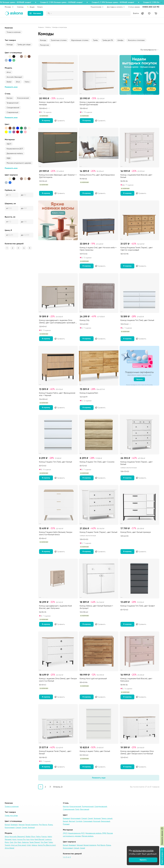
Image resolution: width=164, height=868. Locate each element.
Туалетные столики (59, 40)
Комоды (10, 45)
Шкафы (120, 40)
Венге (45, 825)
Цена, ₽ (8, 230)
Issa (28, 839)
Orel (11, 842)
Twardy (7, 845)
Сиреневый (88, 821)
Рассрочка (44, 45)
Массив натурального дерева (19, 163)
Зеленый (97, 818)
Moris (7, 842)
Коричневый (10, 827)
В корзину (46, 121)
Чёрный (21, 825)
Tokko (51, 842)
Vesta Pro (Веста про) (47, 845)
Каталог (35, 13)
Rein (19, 842)
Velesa (34, 845)
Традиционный (13, 103)
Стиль (8, 94)
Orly (15, 842)
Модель (8, 68)
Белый (7, 825)
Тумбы (95, 40)
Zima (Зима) (9, 848)
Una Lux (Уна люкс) (19, 845)
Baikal (9, 82)
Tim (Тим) (44, 842)
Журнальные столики (80, 40)
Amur (9, 72)
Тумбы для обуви (24, 45)
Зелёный (31, 827)
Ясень (50, 825)
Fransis (44, 836)
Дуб (40, 825)
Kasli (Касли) (39, 839)
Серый (18, 827)
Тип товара (10, 40)
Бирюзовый (106, 821)
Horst (14, 839)
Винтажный (85, 809)
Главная (41, 27)
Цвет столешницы (13, 53)
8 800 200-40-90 (151, 7)
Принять (143, 860)
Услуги (40, 7)
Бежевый (14, 825)
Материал (10, 139)
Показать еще (99, 778)
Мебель (48, 27)
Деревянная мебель (15, 153)
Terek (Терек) (35, 842)
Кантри (10, 98)
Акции (31, 7)
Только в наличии (14, 32)
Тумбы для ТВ (108, 40)
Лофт (77, 809)
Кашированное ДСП (15, 149)
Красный (97, 821)
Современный (12, 112)
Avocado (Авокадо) (14, 77)
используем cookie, (143, 851)
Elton (18, 82)
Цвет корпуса (11, 175)
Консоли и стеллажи (136, 40)
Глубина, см (10, 190)
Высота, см (10, 217)
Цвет (7, 124)
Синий (24, 827)
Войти (136, 13)
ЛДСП (9, 144)
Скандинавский (13, 108)
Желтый (72, 821)
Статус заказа (134, 7)
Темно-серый (107, 818)
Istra (32, 839)
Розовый (66, 824)
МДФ (9, 158)
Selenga (25, 842)
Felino (27, 82)
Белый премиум (32, 825)
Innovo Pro (21, 839)
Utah (29, 845)
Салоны (20, 7)
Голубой (79, 821)
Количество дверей (14, 244)
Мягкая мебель (88, 836)
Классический (23, 98)
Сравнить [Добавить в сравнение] (60, 121)
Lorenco (48, 839)
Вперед (57, 787)
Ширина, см (10, 203)
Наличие (9, 28)
